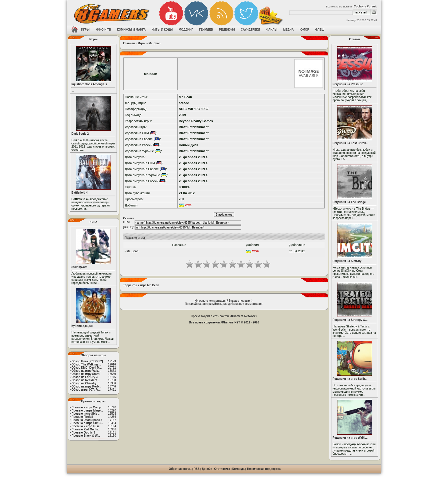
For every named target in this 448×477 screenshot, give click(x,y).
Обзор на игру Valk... (86, 371)
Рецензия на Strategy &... (350, 320)
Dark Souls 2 (80, 134)
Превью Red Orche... (86, 429)
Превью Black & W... (86, 436)
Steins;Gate (79, 267)
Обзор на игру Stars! (86, 374)
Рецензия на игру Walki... (350, 438)
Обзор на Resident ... (86, 380)
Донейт (207, 469)
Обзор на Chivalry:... (86, 383)
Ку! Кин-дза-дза (82, 326)
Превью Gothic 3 (83, 433)
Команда (238, 469)
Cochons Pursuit (365, 6)
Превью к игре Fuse (85, 426)
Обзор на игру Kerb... (86, 386)
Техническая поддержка (264, 469)
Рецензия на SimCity (347, 261)
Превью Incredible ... (86, 414)
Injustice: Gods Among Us (89, 84)
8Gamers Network (243, 316)
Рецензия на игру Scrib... (350, 379)
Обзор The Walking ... (86, 364)
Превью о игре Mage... (87, 411)
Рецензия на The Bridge (349, 202)
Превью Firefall (82, 417)
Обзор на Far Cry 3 (84, 377)
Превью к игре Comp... (87, 407)
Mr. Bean (155, 43)
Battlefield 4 (80, 193)
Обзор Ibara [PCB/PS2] (87, 361)
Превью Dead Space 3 (87, 420)
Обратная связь (180, 469)
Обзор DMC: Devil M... (87, 368)
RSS (197, 469)
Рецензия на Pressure (348, 84)
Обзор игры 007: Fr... (86, 390)
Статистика (222, 469)
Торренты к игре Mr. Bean (141, 285)
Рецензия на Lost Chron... (351, 143)
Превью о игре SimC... (87, 423)
